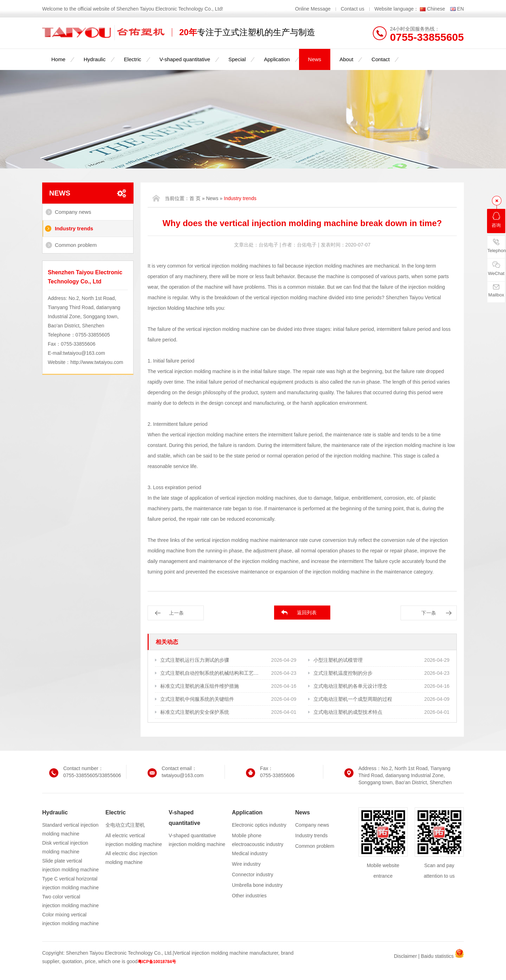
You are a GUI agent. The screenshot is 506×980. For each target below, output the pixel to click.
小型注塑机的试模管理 (338, 660)
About (346, 59)
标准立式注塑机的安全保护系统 (195, 712)
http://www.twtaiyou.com (97, 362)
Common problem (76, 245)
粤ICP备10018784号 (157, 962)
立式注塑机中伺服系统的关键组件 (197, 699)
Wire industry (246, 864)
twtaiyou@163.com (84, 353)
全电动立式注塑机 (125, 825)
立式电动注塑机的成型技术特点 (348, 712)
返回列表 (307, 613)
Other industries (249, 896)
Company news (73, 212)
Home (58, 59)
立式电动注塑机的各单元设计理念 (350, 686)
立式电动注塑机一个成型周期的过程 (353, 699)
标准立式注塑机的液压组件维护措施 (200, 686)
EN (460, 9)
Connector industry (253, 875)
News (315, 59)
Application (277, 59)
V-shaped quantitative (185, 59)
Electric (133, 59)
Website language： (397, 9)
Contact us (353, 9)
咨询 (496, 220)
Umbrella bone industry (257, 885)
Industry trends (74, 228)
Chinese (436, 9)
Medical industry (250, 853)
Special (237, 59)
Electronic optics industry (259, 825)
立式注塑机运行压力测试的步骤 (195, 660)
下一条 (429, 613)
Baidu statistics (437, 956)
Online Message (314, 9)
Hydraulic (95, 59)
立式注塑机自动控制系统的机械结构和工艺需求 (210, 673)
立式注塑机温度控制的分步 (343, 673)
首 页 (195, 198)
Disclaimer (405, 956)
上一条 (176, 613)
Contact (381, 59)
